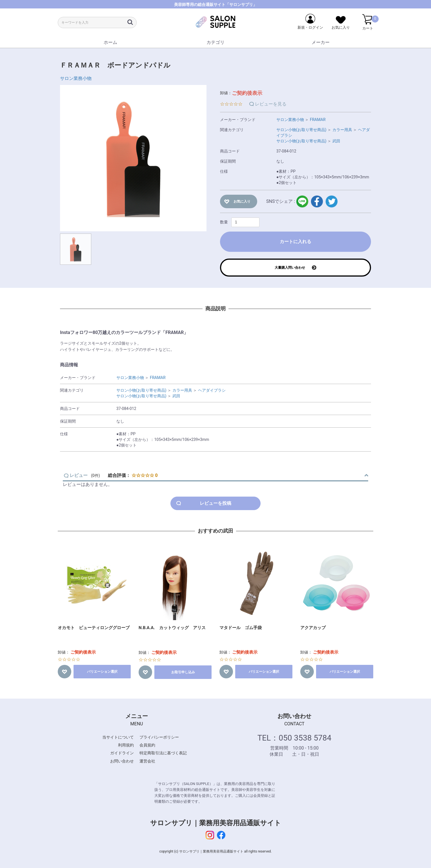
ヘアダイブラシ (212, 390)
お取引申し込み (183, 672)
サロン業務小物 (76, 78)
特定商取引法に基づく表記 (163, 753)
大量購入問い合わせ (290, 268)
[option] (133, 158)
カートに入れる (296, 242)
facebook (317, 201)
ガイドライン (122, 753)
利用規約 (126, 745)
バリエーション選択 (102, 672)
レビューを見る (271, 104)
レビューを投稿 (215, 503)
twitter (332, 201)
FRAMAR (318, 120)
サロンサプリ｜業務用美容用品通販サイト (216, 823)
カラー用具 (342, 130)
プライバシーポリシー (159, 737)
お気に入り (242, 201)
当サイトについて (118, 737)
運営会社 (147, 761)
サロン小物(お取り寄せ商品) (301, 130)
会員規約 (147, 745)
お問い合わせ (122, 761)
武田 (336, 141)
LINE (302, 201)
